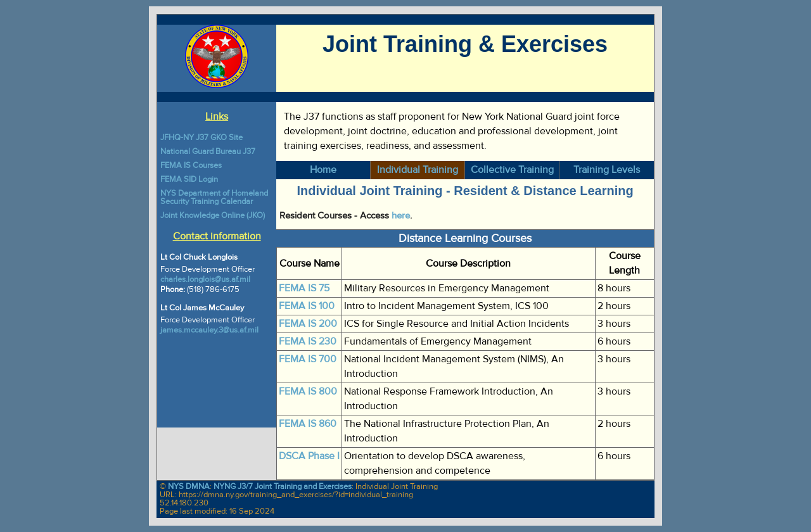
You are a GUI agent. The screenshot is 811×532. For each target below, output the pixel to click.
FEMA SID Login (189, 179)
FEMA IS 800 (308, 391)
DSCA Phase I (309, 456)
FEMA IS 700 (308, 359)
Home (323, 170)
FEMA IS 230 (308, 341)
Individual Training (418, 170)
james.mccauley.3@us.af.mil (209, 330)
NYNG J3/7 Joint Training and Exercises (283, 486)
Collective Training (512, 170)
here (401, 216)
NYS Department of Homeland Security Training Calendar (214, 197)
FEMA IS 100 (307, 306)
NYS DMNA (189, 486)
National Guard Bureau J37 (208, 151)
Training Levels (607, 170)
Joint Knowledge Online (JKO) (213, 215)
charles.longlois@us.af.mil (205, 280)
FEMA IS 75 (304, 288)
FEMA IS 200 (308, 324)
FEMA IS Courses (191, 165)
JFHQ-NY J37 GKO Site (201, 137)
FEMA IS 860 (308, 424)
